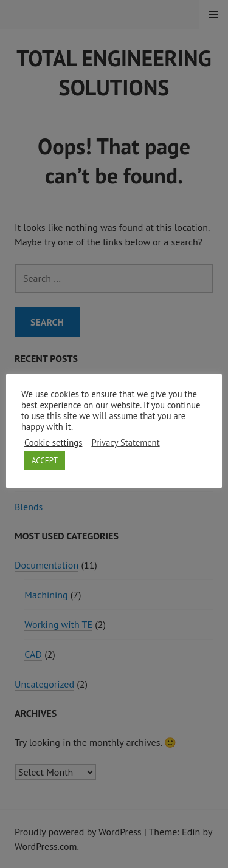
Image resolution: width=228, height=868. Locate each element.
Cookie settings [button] (53, 443)
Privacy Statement (125, 443)
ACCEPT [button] (45, 461)
